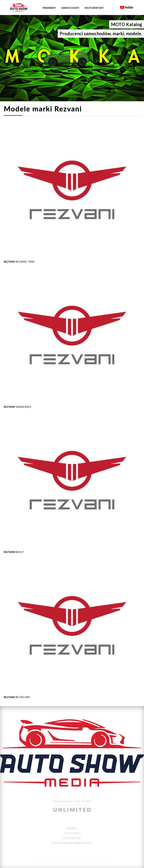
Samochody (70, 8)
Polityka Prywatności (72, 843)
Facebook (72, 838)
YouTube (72, 833)
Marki (72, 828)
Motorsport (94, 8)
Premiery (49, 8)
